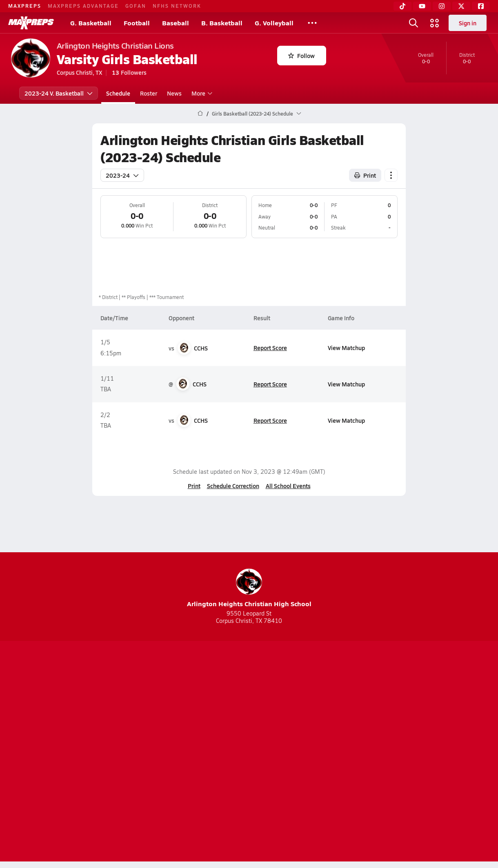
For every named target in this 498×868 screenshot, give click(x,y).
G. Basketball (91, 23)
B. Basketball (222, 23)
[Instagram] (442, 6)
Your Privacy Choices (368, 752)
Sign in (468, 23)
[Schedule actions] (391, 175)
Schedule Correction (233, 486)
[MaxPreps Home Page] (200, 114)
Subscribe (153, 752)
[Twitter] (461, 6)
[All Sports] (312, 23)
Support (425, 752)
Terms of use (247, 752)
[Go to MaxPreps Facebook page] (308, 720)
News (174, 93)
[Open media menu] (435, 23)
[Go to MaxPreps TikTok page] (190, 720)
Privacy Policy (197, 752)
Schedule (118, 93)
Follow (301, 56)
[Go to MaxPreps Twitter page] (278, 720)
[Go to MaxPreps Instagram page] (249, 720)
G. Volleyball (274, 23)
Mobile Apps (111, 752)
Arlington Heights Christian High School (249, 588)
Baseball (176, 23)
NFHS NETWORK (177, 6)
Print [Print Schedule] (365, 175)
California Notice (301, 752)
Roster (149, 93)
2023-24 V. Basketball (59, 93)
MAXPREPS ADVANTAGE (83, 6)
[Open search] (414, 23)
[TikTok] (402, 6)
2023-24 (122, 175)
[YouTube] (422, 6)
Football (137, 23)
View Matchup (346, 348)
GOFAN (136, 6)
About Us (70, 752)
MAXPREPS (25, 6)
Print (194, 486)
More (201, 93)
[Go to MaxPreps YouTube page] (220, 720)
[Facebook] (481, 6)
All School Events (288, 486)
